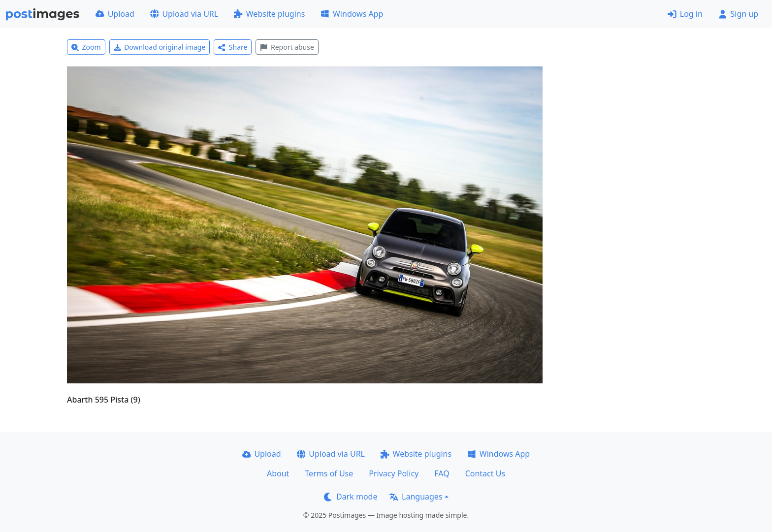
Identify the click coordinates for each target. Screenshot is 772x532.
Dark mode (351, 497)
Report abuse (287, 47)
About (278, 473)
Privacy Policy (394, 473)
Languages (416, 497)
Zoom (86, 47)
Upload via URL (184, 14)
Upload (115, 14)
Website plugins (269, 14)
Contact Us (485, 473)
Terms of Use (329, 473)
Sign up (738, 14)
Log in (685, 14)
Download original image (160, 47)
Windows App (352, 14)
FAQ (442, 473)
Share (233, 47)
